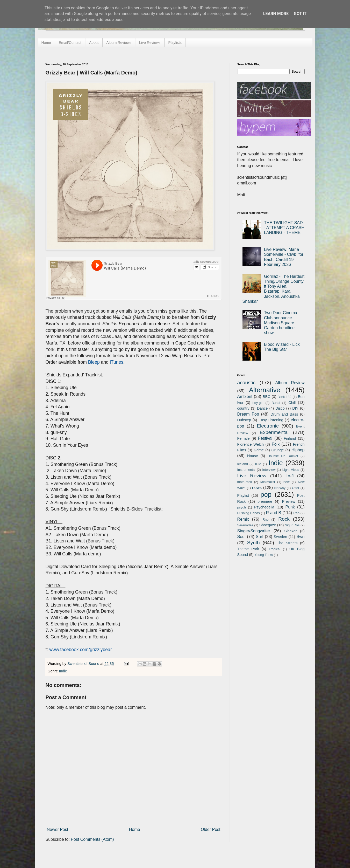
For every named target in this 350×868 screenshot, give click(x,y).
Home (46, 43)
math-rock (245, 482)
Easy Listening (271, 420)
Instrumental (246, 470)
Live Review (252, 476)
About (94, 43)
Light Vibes (291, 470)
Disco (280, 408)
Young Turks (264, 555)
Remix (243, 519)
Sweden (280, 537)
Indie (63, 671)
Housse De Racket (283, 456)
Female (244, 438)
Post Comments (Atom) (92, 839)
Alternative (265, 390)
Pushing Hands (249, 513)
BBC (267, 397)
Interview (269, 470)
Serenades (245, 525)
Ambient (245, 397)
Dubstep (244, 420)
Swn (300, 537)
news (257, 488)
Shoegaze (268, 525)
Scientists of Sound (84, 664)
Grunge (278, 450)
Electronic (268, 426)
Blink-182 (284, 397)
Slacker (290, 531)
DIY (295, 408)
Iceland (243, 464)
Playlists (175, 43)
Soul (241, 537)
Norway (280, 488)
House (253, 456)
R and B (273, 513)
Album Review (290, 383)
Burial (276, 403)
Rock (284, 519)
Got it (300, 14)
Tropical (274, 549)
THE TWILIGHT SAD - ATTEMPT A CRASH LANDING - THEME (284, 228)
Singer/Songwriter (254, 531)
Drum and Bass (284, 414)
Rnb (265, 519)
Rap (296, 513)
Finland (290, 438)
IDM (258, 464)
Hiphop (298, 450)
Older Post (211, 829)
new (286, 482)
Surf (259, 537)
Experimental (274, 432)
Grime (259, 450)
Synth (253, 543)
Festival (265, 438)
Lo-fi (290, 476)
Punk (290, 507)
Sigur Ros (292, 525)
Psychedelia (264, 507)
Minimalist (268, 482)
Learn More (276, 14)
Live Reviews (150, 43)
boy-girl (258, 403)
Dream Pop (248, 414)
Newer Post (58, 829)
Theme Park (248, 549)
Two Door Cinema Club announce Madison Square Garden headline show (281, 323)
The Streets (287, 543)
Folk (276, 444)
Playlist (243, 495)
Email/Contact (70, 43)
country (243, 408)
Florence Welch (251, 444)
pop (266, 494)
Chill (292, 403)
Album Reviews (119, 43)
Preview (289, 501)
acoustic (246, 383)
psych (242, 507)
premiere (265, 501)
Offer (296, 488)
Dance (262, 408)
